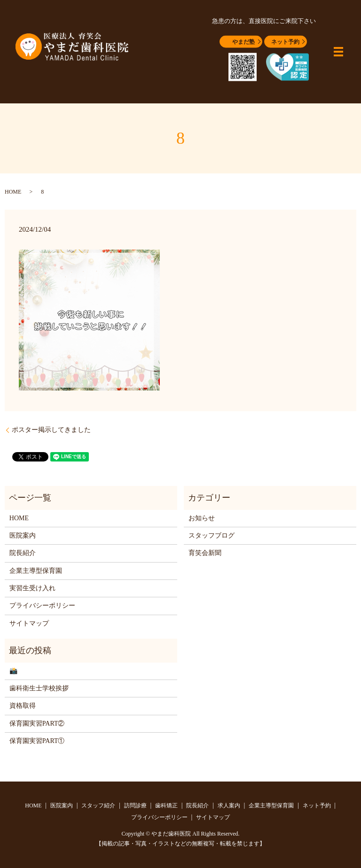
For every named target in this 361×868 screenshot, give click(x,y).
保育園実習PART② (37, 723)
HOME (13, 192)
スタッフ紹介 (98, 805)
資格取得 (23, 706)
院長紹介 (23, 553)
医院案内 (23, 536)
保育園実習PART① (37, 741)
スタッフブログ (212, 536)
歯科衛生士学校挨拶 (39, 688)
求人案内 (229, 805)
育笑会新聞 (205, 553)
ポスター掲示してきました (51, 430)
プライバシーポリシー (42, 606)
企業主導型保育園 (36, 571)
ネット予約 (285, 42)
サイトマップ (29, 623)
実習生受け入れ (32, 588)
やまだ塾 (243, 42)
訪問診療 (135, 805)
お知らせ (202, 518)
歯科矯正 (166, 805)
